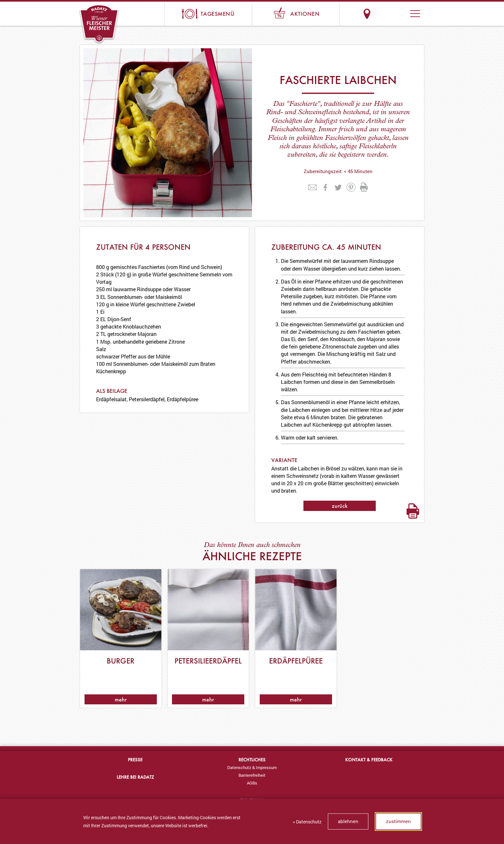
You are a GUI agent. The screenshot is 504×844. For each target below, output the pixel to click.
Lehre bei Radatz (135, 777)
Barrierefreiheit (252, 775)
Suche (391, 14)
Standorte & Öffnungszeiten (367, 14)
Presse (135, 760)
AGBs (252, 783)
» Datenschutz (307, 822)
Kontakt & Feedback (369, 760)
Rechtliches (252, 760)
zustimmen (398, 821)
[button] (415, 14)
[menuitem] (252, 767)
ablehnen (348, 821)
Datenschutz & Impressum (252, 767)
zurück (340, 506)
